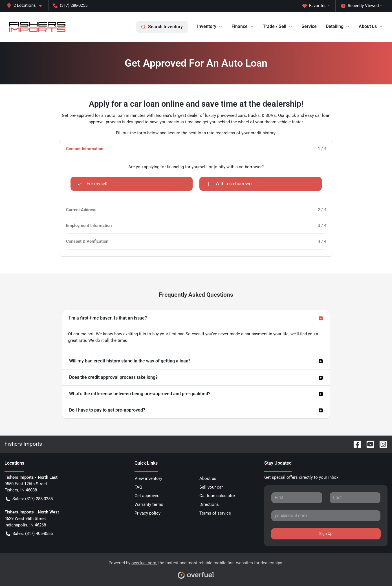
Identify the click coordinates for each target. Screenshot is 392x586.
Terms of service (215, 513)
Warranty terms (149, 504)
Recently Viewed (360, 6)
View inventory (148, 478)
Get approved (147, 496)
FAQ (138, 487)
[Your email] (326, 516)
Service (309, 26)
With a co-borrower (230, 184)
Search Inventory (162, 27)
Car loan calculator (217, 496)
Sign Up (326, 533)
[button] (27, 6)
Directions (209, 504)
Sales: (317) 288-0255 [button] (29, 499)
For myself (93, 184)
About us (208, 478)
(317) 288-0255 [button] (70, 5)
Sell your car (211, 487)
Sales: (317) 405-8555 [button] (29, 534)
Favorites (314, 6)
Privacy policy (147, 513)
